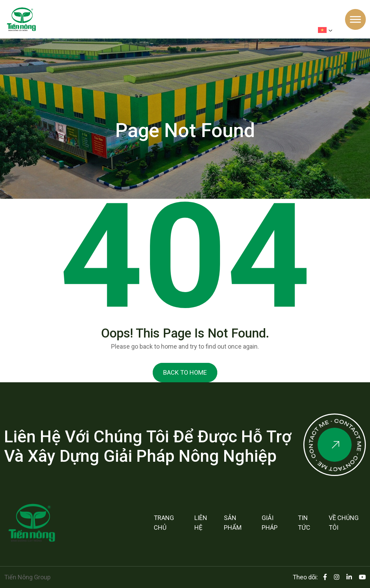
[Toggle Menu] (355, 19)
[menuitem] (327, 30)
